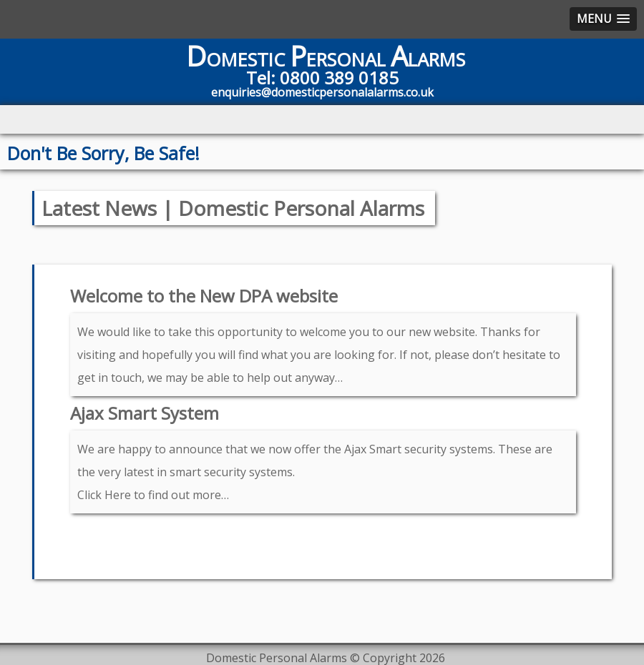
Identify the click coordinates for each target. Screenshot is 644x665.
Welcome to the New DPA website (204, 296)
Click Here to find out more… (153, 495)
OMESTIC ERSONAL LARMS (326, 60)
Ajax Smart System (145, 413)
